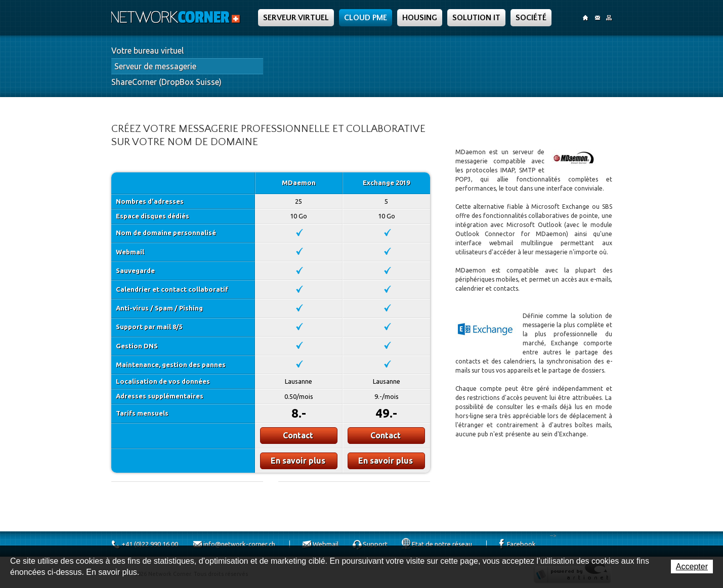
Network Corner (177, 17)
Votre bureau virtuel (147, 51)
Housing (420, 18)
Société (531, 18)
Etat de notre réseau (442, 544)
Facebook (521, 544)
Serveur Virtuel (296, 18)
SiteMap (609, 18)
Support (375, 544)
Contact (597, 18)
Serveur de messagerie (155, 66)
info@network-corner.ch (239, 544)
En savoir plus (298, 461)
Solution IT (476, 18)
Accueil (586, 18)
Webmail (326, 544)
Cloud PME (366, 18)
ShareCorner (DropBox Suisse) (166, 82)
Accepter (692, 567)
